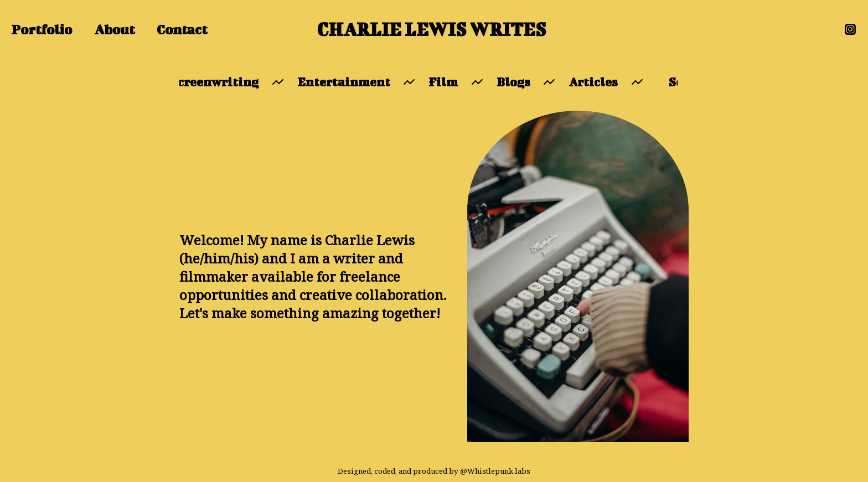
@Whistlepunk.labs (495, 471)
